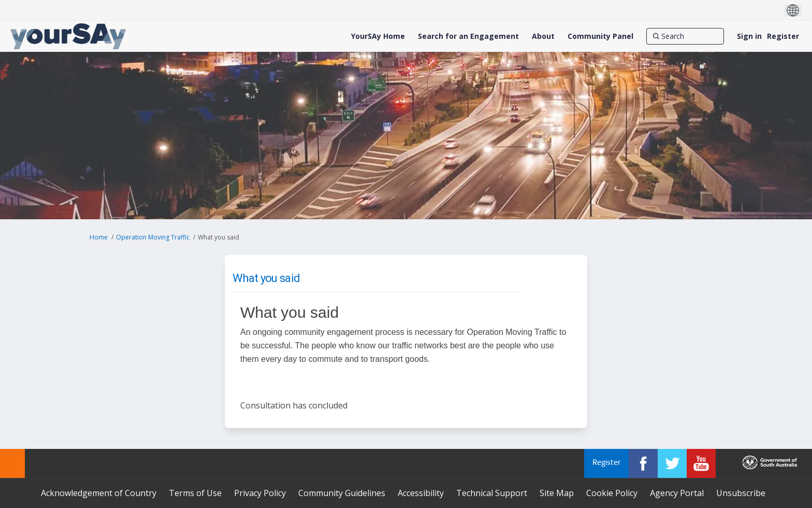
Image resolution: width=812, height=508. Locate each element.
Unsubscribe (741, 493)
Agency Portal (677, 493)
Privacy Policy (260, 493)
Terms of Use (195, 493)
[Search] (685, 36)
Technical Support (492, 493)
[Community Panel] (600, 36)
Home (99, 237)
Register (783, 36)
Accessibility (421, 493)
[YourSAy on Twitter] (672, 463)
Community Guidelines (342, 493)
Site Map (557, 493)
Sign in (749, 36)
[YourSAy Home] (378, 36)
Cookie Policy (612, 493)
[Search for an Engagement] (468, 36)
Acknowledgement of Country (99, 493)
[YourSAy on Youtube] (701, 463)
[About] (543, 36)
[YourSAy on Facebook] (643, 463)
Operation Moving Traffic (153, 237)
